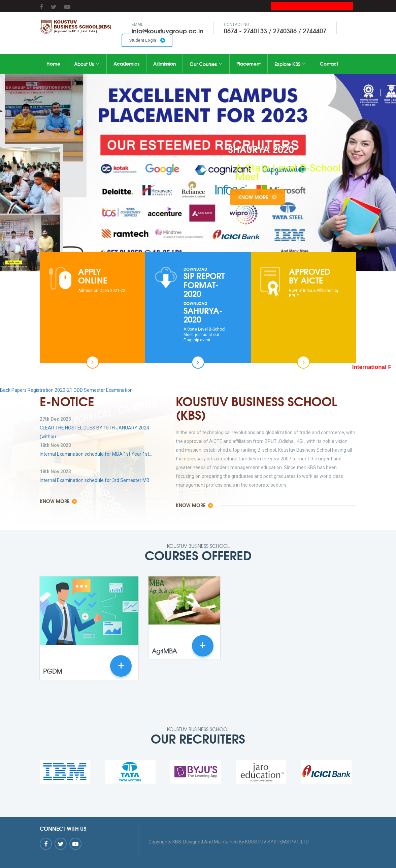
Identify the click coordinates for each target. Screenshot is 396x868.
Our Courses (206, 64)
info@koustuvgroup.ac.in (168, 31)
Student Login (147, 40)
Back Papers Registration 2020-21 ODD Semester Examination (66, 390)
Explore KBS (290, 64)
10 (237, 243)
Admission (164, 64)
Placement (249, 64)
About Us (87, 64)
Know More (277, 197)
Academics (126, 64)
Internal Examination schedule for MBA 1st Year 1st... (96, 454)
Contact (329, 64)
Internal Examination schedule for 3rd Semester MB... (96, 480)
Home (53, 64)
